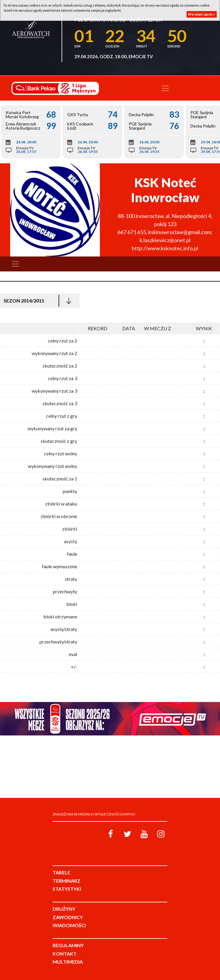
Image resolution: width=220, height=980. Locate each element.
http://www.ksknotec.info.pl (165, 248)
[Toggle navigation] (165, 88)
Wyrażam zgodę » (202, 14)
